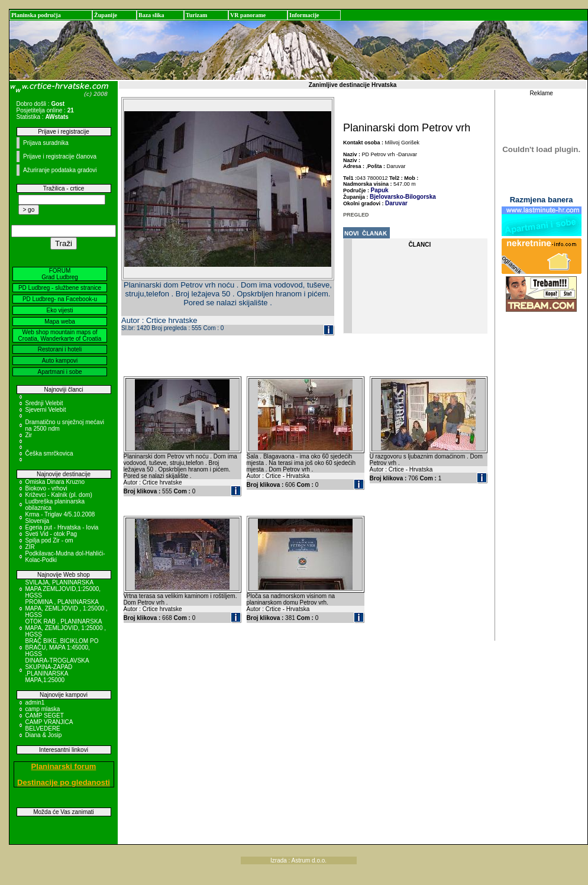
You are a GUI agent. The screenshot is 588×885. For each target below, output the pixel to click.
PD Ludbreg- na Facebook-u (60, 299)
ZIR (30, 547)
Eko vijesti (59, 310)
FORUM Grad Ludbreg (60, 274)
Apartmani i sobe (59, 372)
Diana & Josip (44, 735)
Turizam (196, 15)
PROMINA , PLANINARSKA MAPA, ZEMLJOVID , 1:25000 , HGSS (67, 608)
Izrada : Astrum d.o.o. (298, 860)
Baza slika (151, 15)
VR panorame (248, 15)
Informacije (304, 15)
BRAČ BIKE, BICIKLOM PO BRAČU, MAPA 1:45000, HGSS (62, 647)
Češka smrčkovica (49, 453)
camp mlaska (43, 709)
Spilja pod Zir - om (49, 540)
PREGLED (356, 215)
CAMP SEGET (45, 716)
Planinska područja (36, 15)
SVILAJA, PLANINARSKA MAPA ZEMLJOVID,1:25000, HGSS (63, 589)
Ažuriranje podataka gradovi (60, 170)
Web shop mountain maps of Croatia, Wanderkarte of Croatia (60, 335)
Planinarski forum (64, 766)
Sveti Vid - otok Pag (51, 534)
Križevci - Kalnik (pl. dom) (59, 495)
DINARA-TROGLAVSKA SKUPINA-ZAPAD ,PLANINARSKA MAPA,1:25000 (57, 670)
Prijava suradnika (46, 143)
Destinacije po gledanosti (64, 782)
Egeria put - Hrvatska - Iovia (62, 527)
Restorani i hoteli (60, 349)
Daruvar (396, 203)
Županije (106, 15)
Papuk (380, 190)
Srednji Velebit (44, 403)
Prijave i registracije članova (60, 156)
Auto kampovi (60, 361)
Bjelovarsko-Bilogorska (403, 197)
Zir (29, 435)
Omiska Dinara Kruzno (55, 482)
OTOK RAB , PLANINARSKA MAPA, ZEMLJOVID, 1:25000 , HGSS (66, 628)
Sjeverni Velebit (46, 410)
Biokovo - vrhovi (46, 488)
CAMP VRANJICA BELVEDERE (49, 725)
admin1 (35, 702)
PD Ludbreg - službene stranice (60, 288)
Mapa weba (60, 322)
